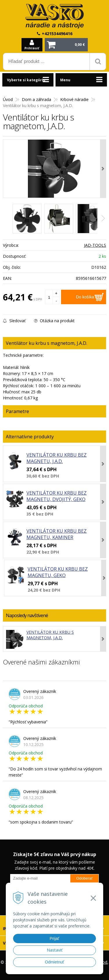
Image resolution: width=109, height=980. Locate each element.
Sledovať (14, 321)
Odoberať (84, 878)
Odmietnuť (55, 962)
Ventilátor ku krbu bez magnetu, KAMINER (57, 534)
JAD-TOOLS (95, 245)
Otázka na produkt (54, 321)
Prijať (54, 938)
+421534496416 (57, 34)
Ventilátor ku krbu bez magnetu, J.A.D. (57, 458)
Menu (65, 80)
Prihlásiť (32, 48)
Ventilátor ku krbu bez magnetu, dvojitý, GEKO (57, 496)
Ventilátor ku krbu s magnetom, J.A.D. (50, 635)
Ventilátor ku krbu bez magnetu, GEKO (58, 572)
